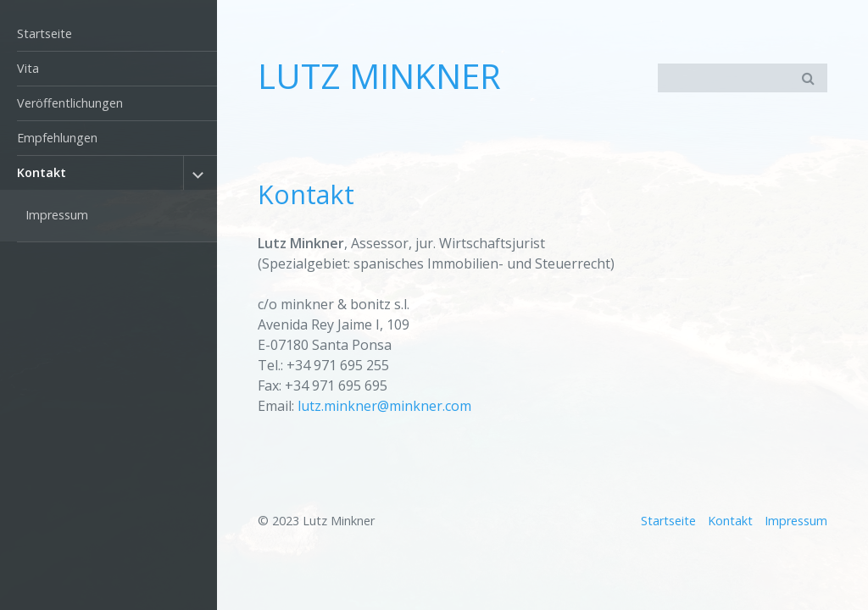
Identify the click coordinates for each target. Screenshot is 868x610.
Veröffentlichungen (70, 103)
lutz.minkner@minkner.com (384, 406)
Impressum (57, 215)
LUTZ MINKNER (379, 76)
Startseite (45, 33)
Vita (28, 68)
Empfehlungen (57, 138)
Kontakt (42, 172)
